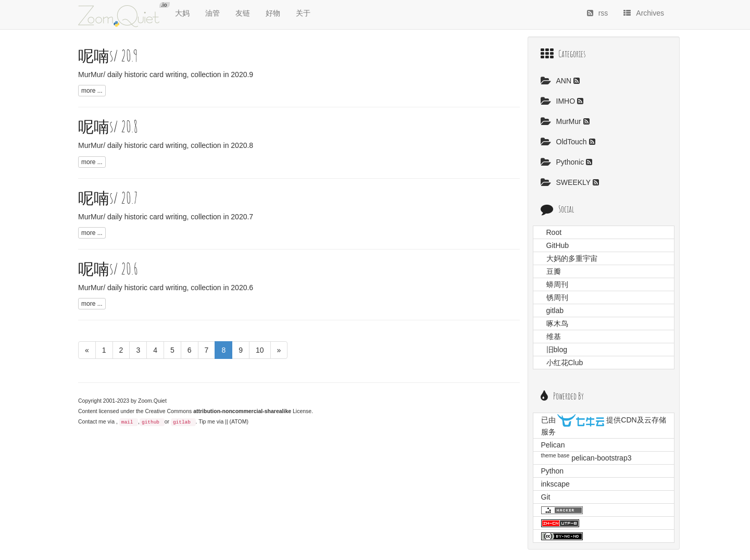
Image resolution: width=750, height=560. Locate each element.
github (151, 422)
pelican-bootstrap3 (601, 458)
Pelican (553, 445)
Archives (644, 13)
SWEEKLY (567, 182)
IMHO (559, 101)
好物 (273, 13)
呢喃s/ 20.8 (108, 126)
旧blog (557, 350)
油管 (213, 13)
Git (546, 497)
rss (598, 13)
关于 (303, 13)
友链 (243, 13)
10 (260, 350)
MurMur (562, 121)
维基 (554, 337)
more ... (92, 91)
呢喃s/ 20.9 (108, 55)
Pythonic (564, 162)
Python (553, 471)
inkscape (555, 484)
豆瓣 (554, 271)
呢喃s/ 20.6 (108, 269)
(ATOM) (239, 421)
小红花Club (565, 363)
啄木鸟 (557, 323)
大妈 (182, 13)
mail (127, 422)
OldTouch (565, 142)
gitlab (182, 422)
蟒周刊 (557, 284)
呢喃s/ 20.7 (108, 198)
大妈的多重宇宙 (572, 258)
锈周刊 (557, 297)
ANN (557, 81)
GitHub (558, 245)
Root (554, 232)
